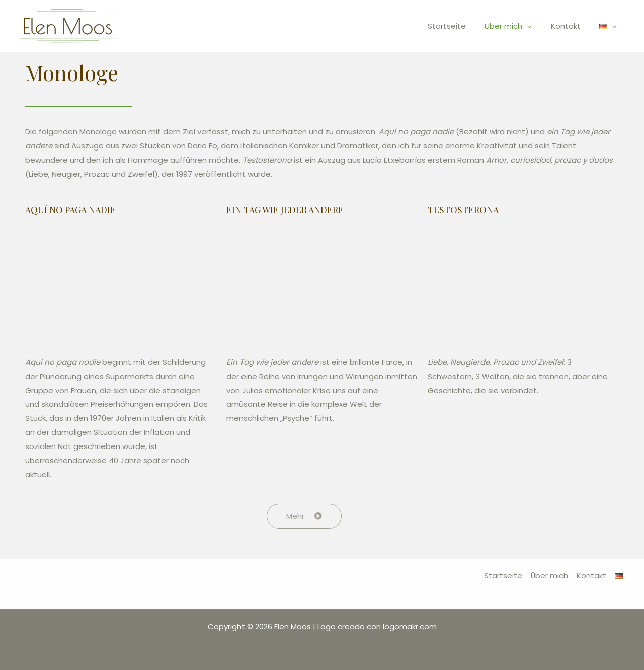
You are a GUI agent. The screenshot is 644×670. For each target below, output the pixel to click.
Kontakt (571, 26)
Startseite (460, 26)
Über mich (513, 26)
